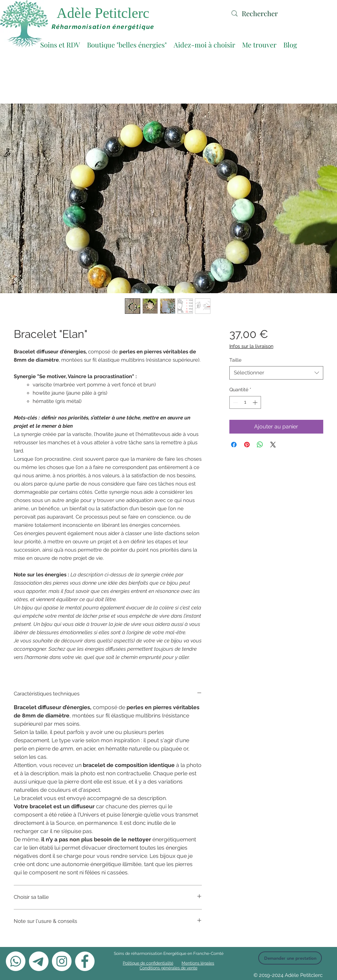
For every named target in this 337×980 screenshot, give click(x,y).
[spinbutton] (245, 402)
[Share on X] (273, 445)
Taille (235, 360)
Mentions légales (198, 963)
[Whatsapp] (16, 961)
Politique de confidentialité (148, 963)
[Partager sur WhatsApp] (260, 445)
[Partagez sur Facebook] (234, 445)
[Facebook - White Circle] (85, 961)
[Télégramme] (39, 961)
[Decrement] (235, 402)
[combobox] (276, 373)
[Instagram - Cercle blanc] (62, 961)
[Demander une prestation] (290, 958)
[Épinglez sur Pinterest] (247, 445)
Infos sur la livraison (251, 346)
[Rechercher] (271, 13)
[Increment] (256, 402)
